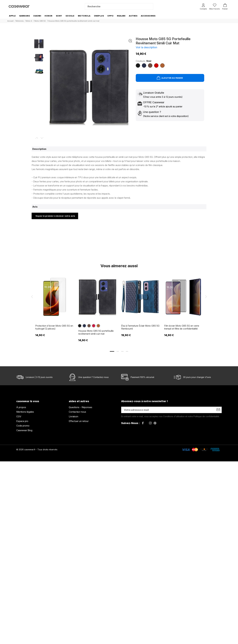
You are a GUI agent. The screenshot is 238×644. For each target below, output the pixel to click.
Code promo (23, 426)
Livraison (73, 416)
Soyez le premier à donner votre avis (55, 216)
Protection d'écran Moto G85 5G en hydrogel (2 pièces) (54, 327)
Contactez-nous (101, 377)
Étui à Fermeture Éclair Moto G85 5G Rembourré (140, 327)
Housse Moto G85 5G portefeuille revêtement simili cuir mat (96, 332)
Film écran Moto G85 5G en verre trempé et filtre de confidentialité (182, 327)
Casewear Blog (24, 430)
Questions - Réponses (80, 407)
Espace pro (22, 421)
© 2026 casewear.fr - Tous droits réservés (37, 449)
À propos (21, 407)
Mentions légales (25, 412)
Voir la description (146, 47)
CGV (19, 416)
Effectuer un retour (79, 421)
